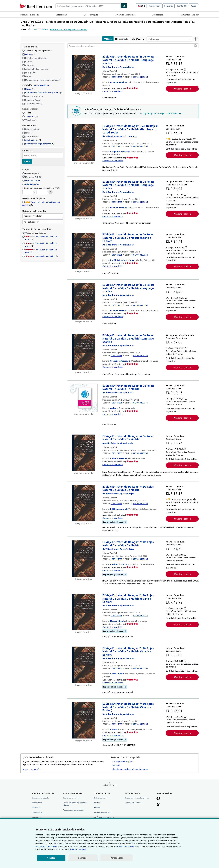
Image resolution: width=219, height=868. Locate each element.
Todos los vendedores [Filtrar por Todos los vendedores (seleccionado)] (36, 233)
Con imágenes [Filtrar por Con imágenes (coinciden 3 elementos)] (32, 140)
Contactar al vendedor (113, 91)
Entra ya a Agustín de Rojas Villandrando (161, 113)
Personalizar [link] (117, 858)
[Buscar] (124, 6)
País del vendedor (31, 222)
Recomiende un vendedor (74, 810)
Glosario (116, 765)
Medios (97, 803)
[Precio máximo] (42, 192)
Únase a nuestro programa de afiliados (75, 804)
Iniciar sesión (155, 6)
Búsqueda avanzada (30, 15)
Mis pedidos (37, 812)
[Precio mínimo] (28, 192)
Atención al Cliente (133, 803)
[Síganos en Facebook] (158, 799)
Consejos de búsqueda (123, 761)
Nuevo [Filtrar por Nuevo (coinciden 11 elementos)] (29, 89)
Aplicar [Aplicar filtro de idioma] (27, 161)
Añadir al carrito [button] (182, 89)
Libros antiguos (91, 15)
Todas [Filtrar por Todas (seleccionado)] (27, 113)
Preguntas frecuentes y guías (137, 798)
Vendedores (158, 15)
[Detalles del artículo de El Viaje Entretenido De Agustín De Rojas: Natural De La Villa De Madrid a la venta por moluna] (84, 398)
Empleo (97, 807)
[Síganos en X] (158, 805)
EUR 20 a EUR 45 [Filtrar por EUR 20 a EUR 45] (32, 181)
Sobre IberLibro (100, 798)
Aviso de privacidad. (79, 849)
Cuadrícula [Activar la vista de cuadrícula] (122, 39)
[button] (196, 46)
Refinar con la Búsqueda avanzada (69, 29)
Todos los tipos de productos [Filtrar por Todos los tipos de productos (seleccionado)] (38, 51)
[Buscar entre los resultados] (133, 46)
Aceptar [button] (51, 858)
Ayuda (194, 6)
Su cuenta (169, 6)
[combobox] (88, 6)
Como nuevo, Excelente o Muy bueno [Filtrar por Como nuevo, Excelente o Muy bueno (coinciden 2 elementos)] (42, 93)
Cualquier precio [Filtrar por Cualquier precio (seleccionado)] (31, 173)
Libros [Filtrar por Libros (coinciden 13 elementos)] (29, 54)
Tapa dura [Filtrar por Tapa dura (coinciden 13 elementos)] (30, 116)
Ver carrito (36, 817)
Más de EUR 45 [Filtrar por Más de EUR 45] (31, 184)
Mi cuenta (36, 807)
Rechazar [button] (83, 858)
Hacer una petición (32, 769)
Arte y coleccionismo (125, 15)
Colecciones (61, 15)
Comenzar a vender (189, 15)
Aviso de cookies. (127, 846)
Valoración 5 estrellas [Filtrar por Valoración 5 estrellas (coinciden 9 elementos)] (42, 256)
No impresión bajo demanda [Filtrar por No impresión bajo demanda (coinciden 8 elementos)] (38, 144)
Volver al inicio (110, 785)
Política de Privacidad (103, 812)
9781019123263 (39, 29)
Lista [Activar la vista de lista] (108, 39)
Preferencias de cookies (46, 846)
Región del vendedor (33, 216)
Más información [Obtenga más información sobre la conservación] (41, 85)
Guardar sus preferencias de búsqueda (130, 769)
